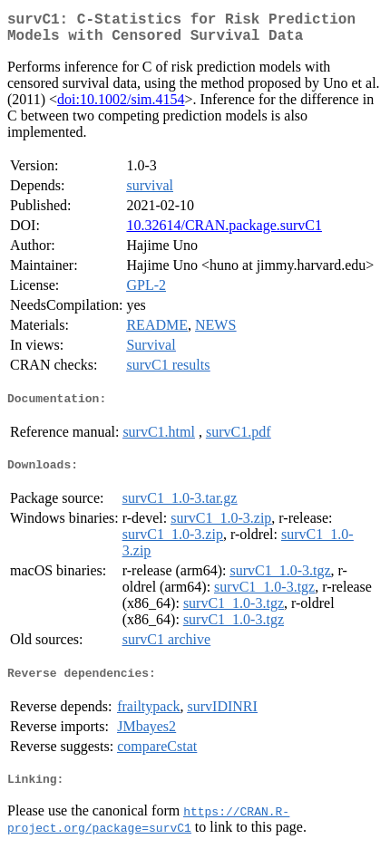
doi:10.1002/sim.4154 (121, 106)
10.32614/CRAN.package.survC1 (224, 232)
